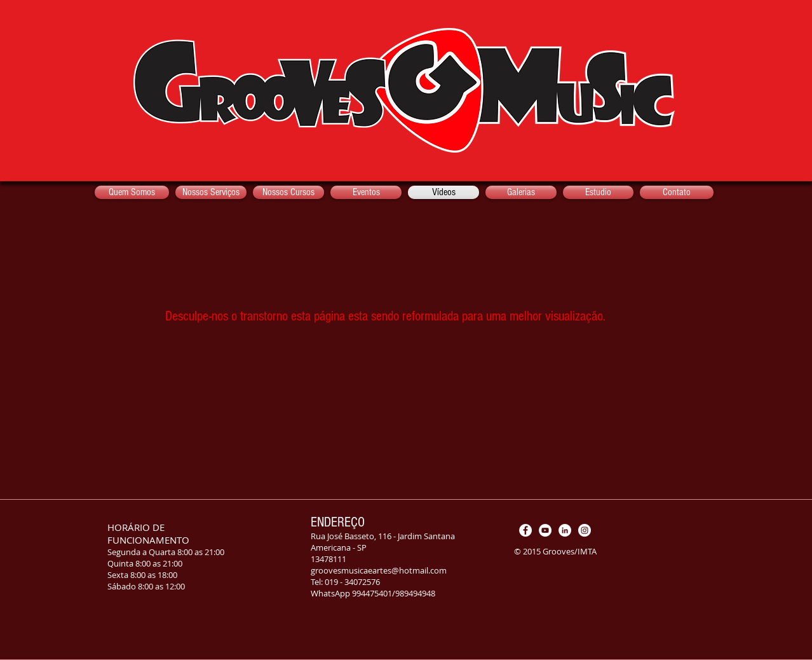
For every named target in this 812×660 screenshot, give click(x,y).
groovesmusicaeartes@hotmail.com (379, 570)
